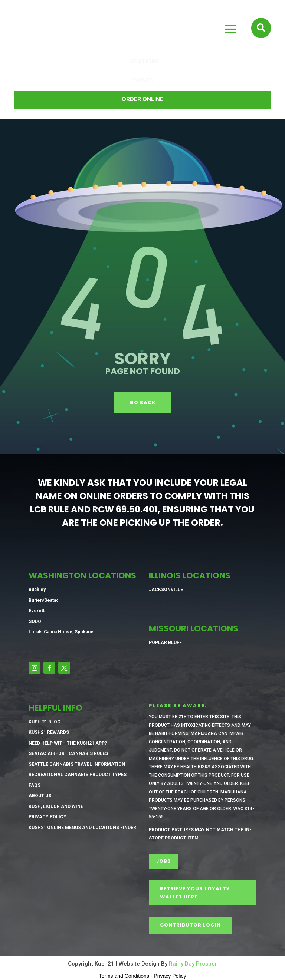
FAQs (35, 785)
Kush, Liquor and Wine (56, 806)
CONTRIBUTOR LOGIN (190, 925)
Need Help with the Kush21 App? (68, 743)
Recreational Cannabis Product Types (78, 775)
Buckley (37, 590)
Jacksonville (166, 590)
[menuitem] (142, 62)
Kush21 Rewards (49, 732)
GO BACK (142, 402)
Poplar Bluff (165, 643)
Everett (37, 611)
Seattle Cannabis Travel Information (77, 764)
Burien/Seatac (44, 600)
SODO (35, 621)
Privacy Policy (47, 817)
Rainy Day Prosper (193, 964)
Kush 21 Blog (45, 722)
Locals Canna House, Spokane (61, 632)
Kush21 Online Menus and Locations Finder (82, 828)
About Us (40, 796)
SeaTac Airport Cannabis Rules (68, 753)
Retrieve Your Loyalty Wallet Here (195, 893)
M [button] (230, 30)
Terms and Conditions (124, 976)
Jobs (163, 861)
